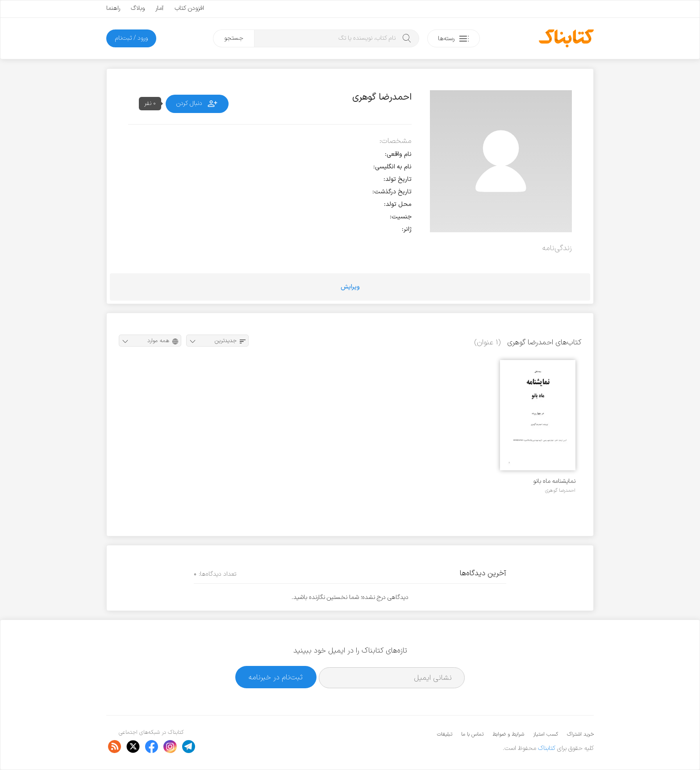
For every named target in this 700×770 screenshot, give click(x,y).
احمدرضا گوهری (560, 490)
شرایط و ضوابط (508, 734)
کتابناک (547, 748)
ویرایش (350, 287)
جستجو (234, 38)
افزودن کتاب (189, 8)
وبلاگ (138, 8)
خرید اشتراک (580, 734)
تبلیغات (445, 734)
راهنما (113, 8)
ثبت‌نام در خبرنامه (276, 677)
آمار (160, 8)
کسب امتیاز (546, 734)
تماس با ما (472, 734)
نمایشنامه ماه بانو (554, 481)
